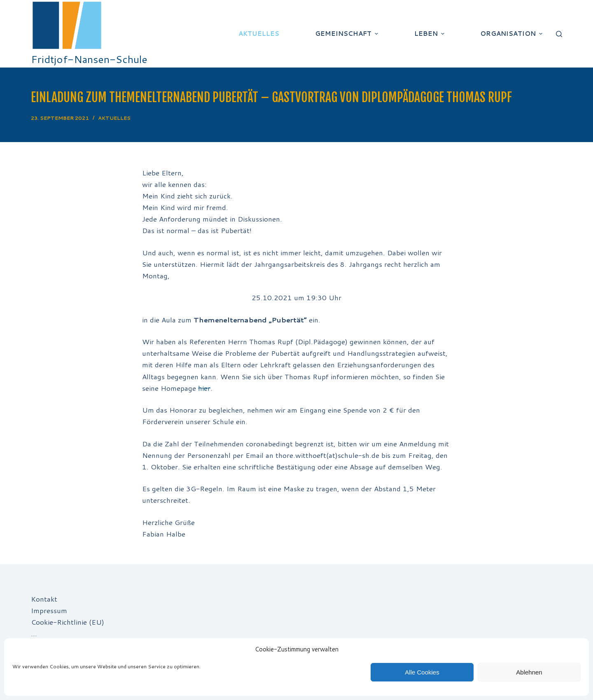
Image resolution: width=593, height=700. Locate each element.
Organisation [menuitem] (512, 34)
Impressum (49, 610)
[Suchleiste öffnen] (559, 34)
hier (204, 388)
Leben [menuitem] (430, 34)
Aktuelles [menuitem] (259, 34)
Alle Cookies (422, 672)
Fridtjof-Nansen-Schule (89, 59)
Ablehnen (529, 672)
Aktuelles (114, 118)
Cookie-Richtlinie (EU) (68, 622)
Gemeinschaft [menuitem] (348, 34)
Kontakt (44, 599)
